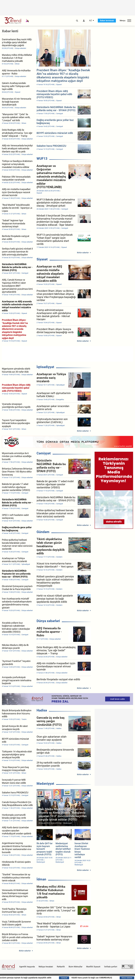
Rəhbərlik (61, 967)
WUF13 (42, 159)
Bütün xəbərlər (83, 253)
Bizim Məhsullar (76, 967)
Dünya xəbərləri (48, 621)
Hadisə (42, 710)
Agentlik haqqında (27, 967)
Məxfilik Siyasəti (93, 967)
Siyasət (42, 259)
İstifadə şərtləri (111, 967)
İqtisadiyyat (45, 367)
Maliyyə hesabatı (46, 967)
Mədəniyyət (45, 784)
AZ (91, 21)
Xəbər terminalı (107, 20)
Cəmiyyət (44, 453)
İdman (41, 879)
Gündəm (43, 532)
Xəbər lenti (10, 31)
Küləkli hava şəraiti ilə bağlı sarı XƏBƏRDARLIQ (101, 978)
